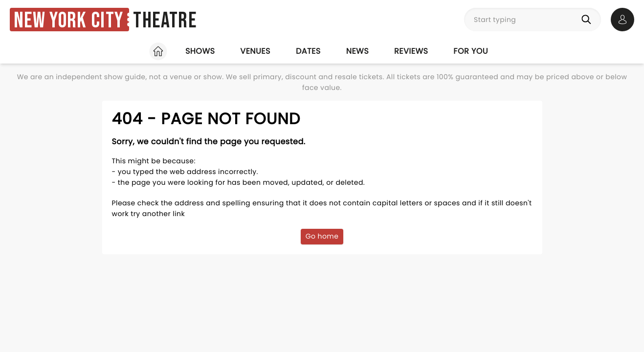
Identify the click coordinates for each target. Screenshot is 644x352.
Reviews (411, 51)
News (357, 51)
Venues (255, 51)
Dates (308, 51)
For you (471, 51)
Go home (322, 236)
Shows (200, 51)
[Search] (588, 20)
